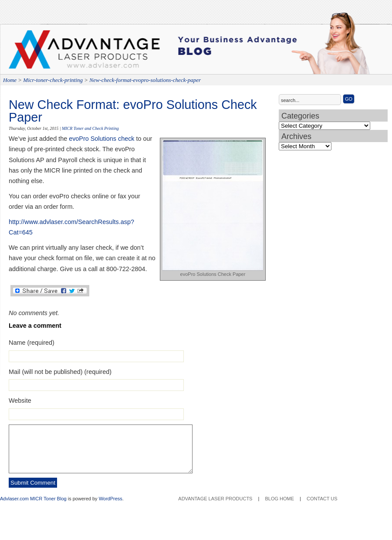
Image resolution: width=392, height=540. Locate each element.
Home (10, 80)
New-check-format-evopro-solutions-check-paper (145, 80)
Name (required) (32, 343)
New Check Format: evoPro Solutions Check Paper (133, 111)
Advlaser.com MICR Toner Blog (33, 499)
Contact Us (322, 499)
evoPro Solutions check (101, 139)
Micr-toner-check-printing (53, 80)
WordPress (111, 499)
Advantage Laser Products (44, 52)
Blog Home (279, 499)
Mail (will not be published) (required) (60, 372)
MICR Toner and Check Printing (90, 128)
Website (20, 401)
